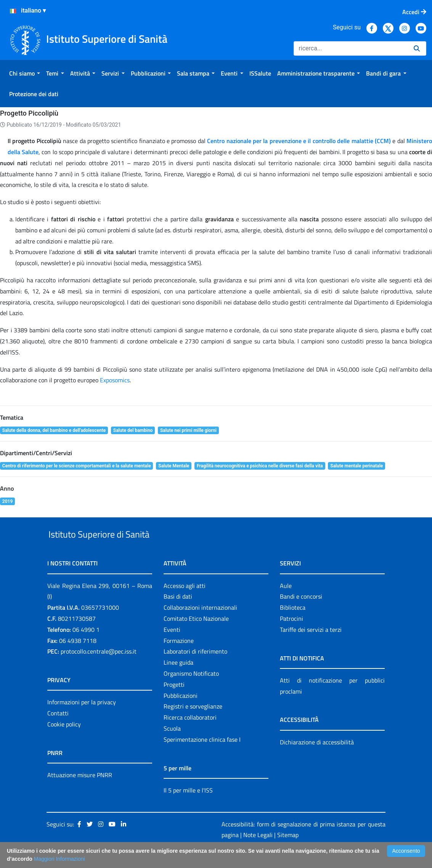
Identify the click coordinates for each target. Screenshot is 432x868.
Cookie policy (64, 742)
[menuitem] (25, 73)
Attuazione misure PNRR (80, 792)
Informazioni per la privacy (82, 720)
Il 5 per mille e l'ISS (188, 808)
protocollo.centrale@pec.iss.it (99, 669)
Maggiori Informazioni (59, 859)
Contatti (58, 731)
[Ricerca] (351, 48)
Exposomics (115, 380)
